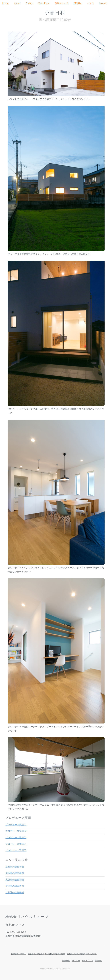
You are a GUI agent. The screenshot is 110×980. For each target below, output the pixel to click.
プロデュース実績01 (16, 825)
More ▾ (103, 3)
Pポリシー (76, 961)
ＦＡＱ (90, 3)
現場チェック (62, 3)
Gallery (29, 3)
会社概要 (66, 961)
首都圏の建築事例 (15, 893)
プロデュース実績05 (16, 850)
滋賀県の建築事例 (15, 873)
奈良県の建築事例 (15, 886)
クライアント (91, 954)
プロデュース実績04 (16, 844)
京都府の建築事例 (15, 867)
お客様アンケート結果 (56, 954)
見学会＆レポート (18, 954)
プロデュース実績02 (16, 831)
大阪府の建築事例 (15, 880)
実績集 (78, 3)
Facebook (99, 961)
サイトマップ (88, 961)
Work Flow (44, 3)
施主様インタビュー (36, 954)
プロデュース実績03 (16, 837)
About (17, 3)
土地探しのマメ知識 (75, 954)
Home (5, 3)
